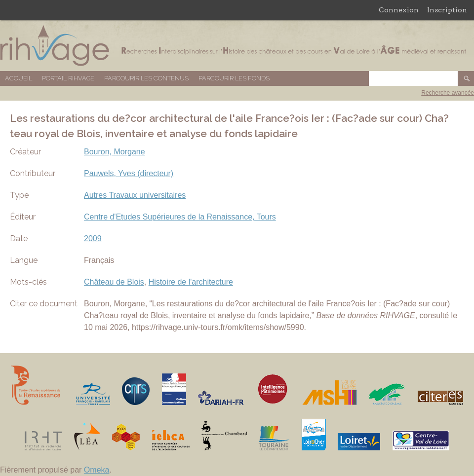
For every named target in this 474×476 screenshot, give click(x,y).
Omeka (97, 470)
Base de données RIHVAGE (237, 46)
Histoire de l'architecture (191, 282)
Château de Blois (114, 282)
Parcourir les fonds (234, 78)
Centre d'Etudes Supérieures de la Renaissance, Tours (180, 217)
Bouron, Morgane (115, 152)
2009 (93, 238)
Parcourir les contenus (146, 78)
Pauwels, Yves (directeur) (129, 173)
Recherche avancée (448, 93)
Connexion (399, 10)
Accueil (19, 78)
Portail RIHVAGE (68, 78)
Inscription (447, 10)
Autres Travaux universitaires (135, 195)
